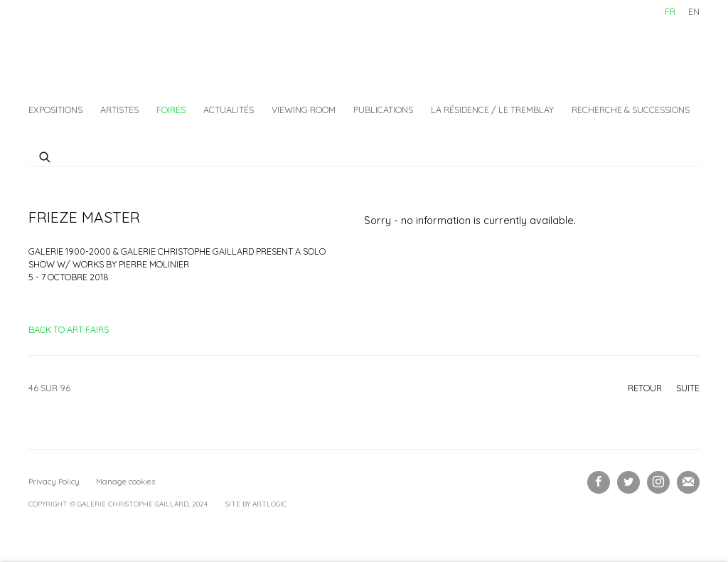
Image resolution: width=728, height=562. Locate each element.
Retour (645, 388)
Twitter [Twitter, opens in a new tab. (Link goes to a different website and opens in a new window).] (628, 482)
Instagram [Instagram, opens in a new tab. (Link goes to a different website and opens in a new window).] (658, 482)
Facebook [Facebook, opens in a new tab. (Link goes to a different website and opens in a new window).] (599, 482)
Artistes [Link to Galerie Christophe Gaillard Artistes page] (119, 110)
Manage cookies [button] (125, 482)
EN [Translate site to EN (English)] (694, 11)
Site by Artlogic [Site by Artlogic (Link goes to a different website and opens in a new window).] (256, 504)
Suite (688, 388)
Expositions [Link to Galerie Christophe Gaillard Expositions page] (55, 110)
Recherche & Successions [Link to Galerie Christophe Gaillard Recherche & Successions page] (631, 110)
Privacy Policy (54, 482)
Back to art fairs (69, 329)
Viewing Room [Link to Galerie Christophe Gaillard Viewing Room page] (304, 110)
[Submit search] (45, 155)
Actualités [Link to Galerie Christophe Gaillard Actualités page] (229, 110)
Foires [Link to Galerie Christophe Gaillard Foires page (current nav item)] (171, 110)
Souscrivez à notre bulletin (688, 482)
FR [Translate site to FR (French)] (670, 11)
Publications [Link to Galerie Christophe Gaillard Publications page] (383, 110)
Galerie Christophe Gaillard (135, 47)
